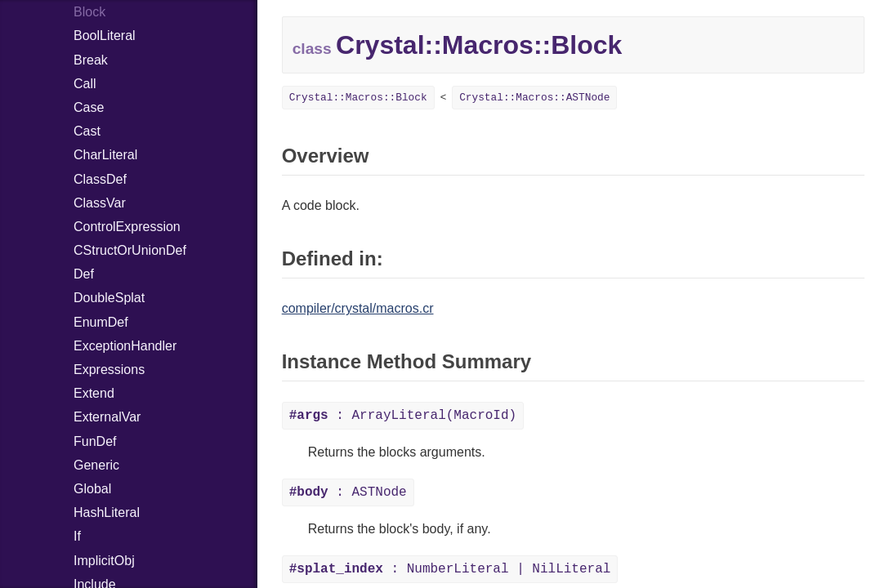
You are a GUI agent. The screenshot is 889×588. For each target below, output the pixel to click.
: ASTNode (348, 492)
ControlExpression (127, 227)
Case (89, 107)
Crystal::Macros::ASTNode (534, 98)
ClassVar (100, 203)
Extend (94, 393)
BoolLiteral (105, 36)
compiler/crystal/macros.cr (358, 308)
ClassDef (100, 179)
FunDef (95, 441)
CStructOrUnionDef (130, 250)
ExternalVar (107, 417)
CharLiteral (105, 155)
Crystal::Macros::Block (358, 98)
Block (89, 12)
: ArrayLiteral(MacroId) (403, 416)
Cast (87, 131)
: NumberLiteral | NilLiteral (450, 569)
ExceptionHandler (125, 346)
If (77, 536)
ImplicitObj (104, 561)
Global (92, 489)
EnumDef (101, 322)
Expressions (109, 370)
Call (85, 84)
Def (84, 274)
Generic (96, 465)
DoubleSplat (109, 298)
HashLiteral (107, 512)
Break (91, 60)
